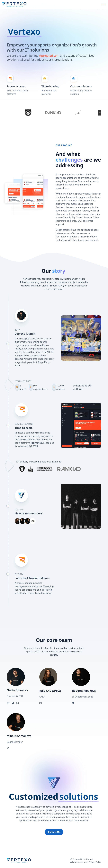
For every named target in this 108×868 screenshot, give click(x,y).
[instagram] (17, 703)
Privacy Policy (95, 862)
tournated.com (49, 56)
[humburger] (103, 5)
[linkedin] (8, 703)
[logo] (14, 5)
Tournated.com (16, 86)
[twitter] (13, 703)
